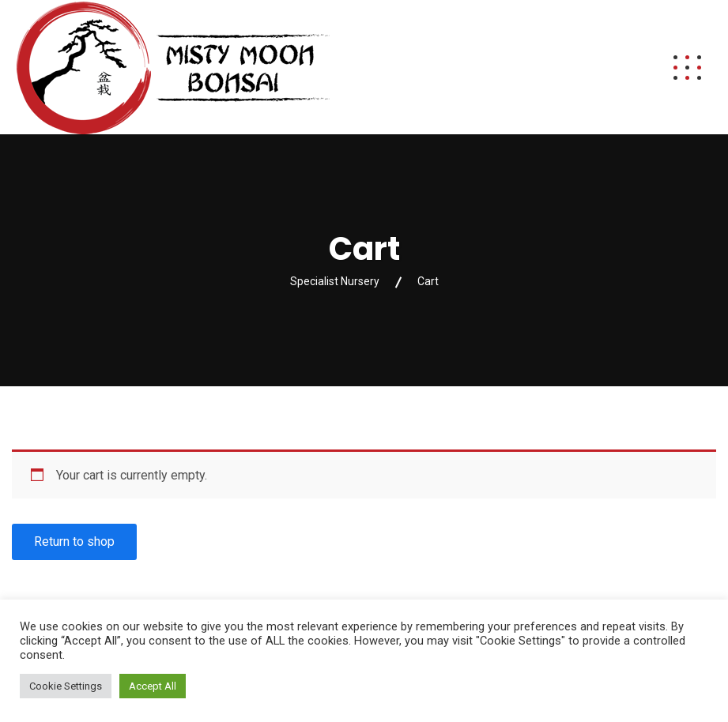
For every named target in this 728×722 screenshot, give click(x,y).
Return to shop (74, 541)
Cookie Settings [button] (66, 686)
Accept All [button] (153, 686)
